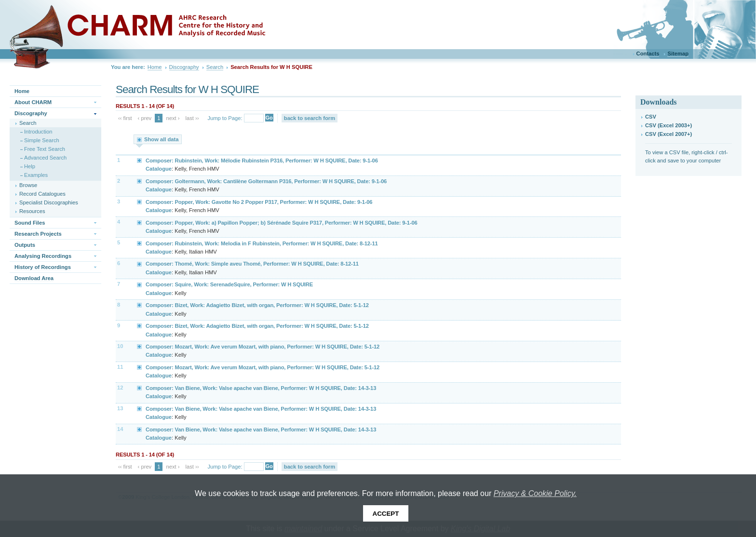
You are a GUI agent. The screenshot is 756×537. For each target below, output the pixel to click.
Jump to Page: (225, 118)
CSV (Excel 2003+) (668, 125)
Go (269, 118)
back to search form (310, 118)
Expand (140, 160)
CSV (651, 117)
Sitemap (678, 54)
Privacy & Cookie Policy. (535, 493)
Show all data (162, 139)
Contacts (648, 54)
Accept (386, 514)
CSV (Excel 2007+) (668, 134)
